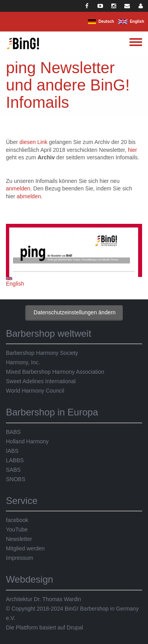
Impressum (20, 558)
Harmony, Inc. (23, 362)
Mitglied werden (25, 548)
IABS (12, 451)
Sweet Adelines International (41, 381)
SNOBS (16, 479)
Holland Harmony (27, 441)
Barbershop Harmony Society (42, 353)
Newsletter (19, 539)
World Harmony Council (35, 391)
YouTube (17, 530)
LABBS (15, 460)
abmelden (29, 196)
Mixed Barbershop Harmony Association (55, 372)
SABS (13, 470)
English (137, 21)
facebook (17, 520)
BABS (13, 432)
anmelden (18, 188)
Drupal (75, 627)
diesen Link (33, 142)
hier (132, 150)
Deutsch (106, 21)
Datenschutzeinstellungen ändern (75, 312)
